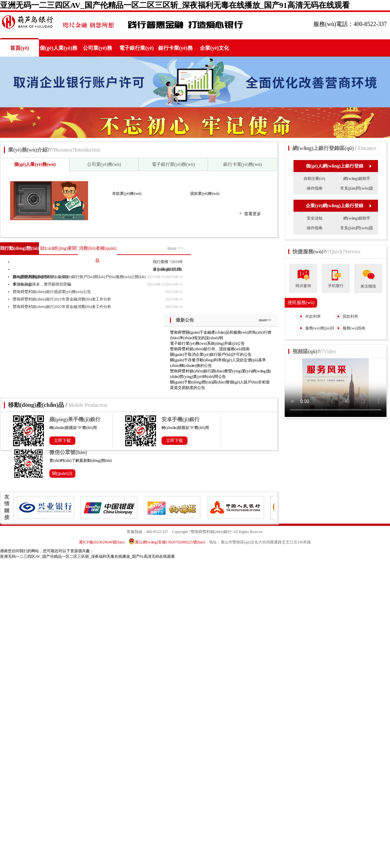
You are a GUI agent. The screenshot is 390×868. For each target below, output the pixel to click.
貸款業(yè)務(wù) (205, 194)
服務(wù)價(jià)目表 (317, 334)
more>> (265, 320)
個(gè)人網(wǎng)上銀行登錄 (338, 166)
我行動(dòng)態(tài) (19, 248)
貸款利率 (347, 316)
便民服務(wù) (301, 303)
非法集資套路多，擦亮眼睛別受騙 (42, 284)
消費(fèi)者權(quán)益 (98, 254)
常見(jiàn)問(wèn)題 (357, 188)
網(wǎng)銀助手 (357, 179)
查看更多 (250, 214)
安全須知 (315, 218)
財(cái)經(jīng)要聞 (59, 248)
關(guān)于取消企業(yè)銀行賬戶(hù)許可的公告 (211, 354)
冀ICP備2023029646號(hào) (102, 542)
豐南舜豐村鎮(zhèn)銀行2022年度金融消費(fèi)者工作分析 (62, 307)
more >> (175, 248)
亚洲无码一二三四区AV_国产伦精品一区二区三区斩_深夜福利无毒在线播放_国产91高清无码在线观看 (175, 5)
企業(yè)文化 (214, 48)
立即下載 (62, 441)
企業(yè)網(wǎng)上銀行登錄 (338, 206)
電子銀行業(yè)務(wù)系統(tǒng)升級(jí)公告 (207, 343)
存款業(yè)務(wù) (127, 194)
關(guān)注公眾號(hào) (63, 474)
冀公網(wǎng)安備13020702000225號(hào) (167, 542)
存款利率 (310, 316)
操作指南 (315, 188)
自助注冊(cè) (314, 179)
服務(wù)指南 (351, 328)
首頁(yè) (19, 48)
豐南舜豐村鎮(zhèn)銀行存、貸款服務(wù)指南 (210, 349)
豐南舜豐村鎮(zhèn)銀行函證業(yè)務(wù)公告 (52, 292)
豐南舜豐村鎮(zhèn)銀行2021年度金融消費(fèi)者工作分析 (62, 299)
